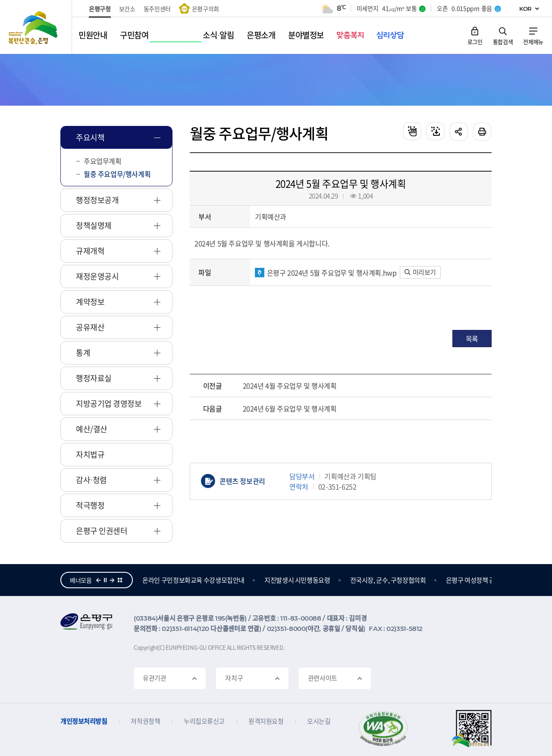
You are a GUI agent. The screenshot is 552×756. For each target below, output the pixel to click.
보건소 (127, 9)
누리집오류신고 (204, 721)
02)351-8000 (286, 629)
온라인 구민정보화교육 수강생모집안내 (243, 580)
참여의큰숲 (157, 580)
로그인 (475, 41)
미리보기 (420, 272)
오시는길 (319, 721)
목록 (472, 339)
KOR (525, 9)
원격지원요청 (266, 721)
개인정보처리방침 (84, 721)
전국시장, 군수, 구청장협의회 (437, 580)
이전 (98, 580)
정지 (105, 580)
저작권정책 (145, 721)
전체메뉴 (533, 41)
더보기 (120, 580)
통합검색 (503, 41)
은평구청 (100, 9)
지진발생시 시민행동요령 (347, 580)
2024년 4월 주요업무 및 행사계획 (290, 386)
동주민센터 (157, 9)
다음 (112, 580)
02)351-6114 (179, 629)
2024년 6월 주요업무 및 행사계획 (290, 408)
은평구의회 (205, 9)
